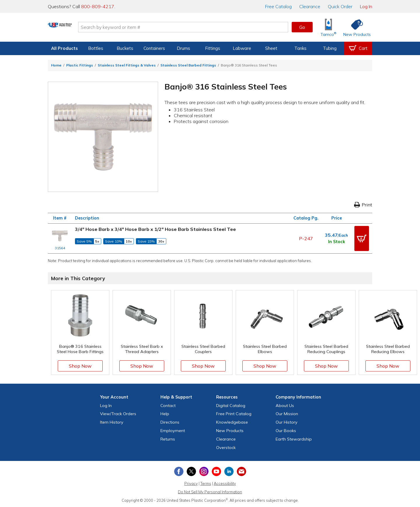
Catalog (278, 6)
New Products (230, 430)
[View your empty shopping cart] (358, 48)
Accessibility (225, 483)
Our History (287, 422)
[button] (362, 238)
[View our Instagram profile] (204, 471)
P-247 (306, 238)
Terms (206, 483)
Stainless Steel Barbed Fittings (188, 65)
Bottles (96, 48)
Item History (112, 422)
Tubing (330, 48)
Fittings (213, 48)
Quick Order (340, 6)
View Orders (118, 413)
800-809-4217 (98, 6)
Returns (168, 439)
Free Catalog (234, 413)
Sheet (271, 48)
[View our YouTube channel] (216, 471)
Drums (183, 48)
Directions (170, 422)
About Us (285, 405)
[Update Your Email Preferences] (242, 471)
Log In (366, 6)
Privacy (191, 483)
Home (56, 65)
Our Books (286, 430)
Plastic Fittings (80, 65)
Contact (168, 405)
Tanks (300, 48)
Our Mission (287, 413)
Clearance (310, 6)
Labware (242, 48)
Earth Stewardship (294, 439)
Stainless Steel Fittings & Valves (127, 65)
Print (363, 205)
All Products (64, 48)
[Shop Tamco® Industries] (328, 27)
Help (165, 413)
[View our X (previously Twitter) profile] (191, 471)
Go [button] (302, 27)
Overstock (226, 447)
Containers (154, 48)
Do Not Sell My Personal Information (210, 492)
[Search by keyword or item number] (206, 27)
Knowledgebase (232, 422)
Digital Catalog (231, 405)
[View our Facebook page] (179, 471)
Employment (173, 430)
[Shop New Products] (355, 27)
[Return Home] (82, 28)
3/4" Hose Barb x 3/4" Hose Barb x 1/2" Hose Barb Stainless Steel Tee (155, 229)
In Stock (337, 242)
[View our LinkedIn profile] (229, 471)
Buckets (125, 48)
